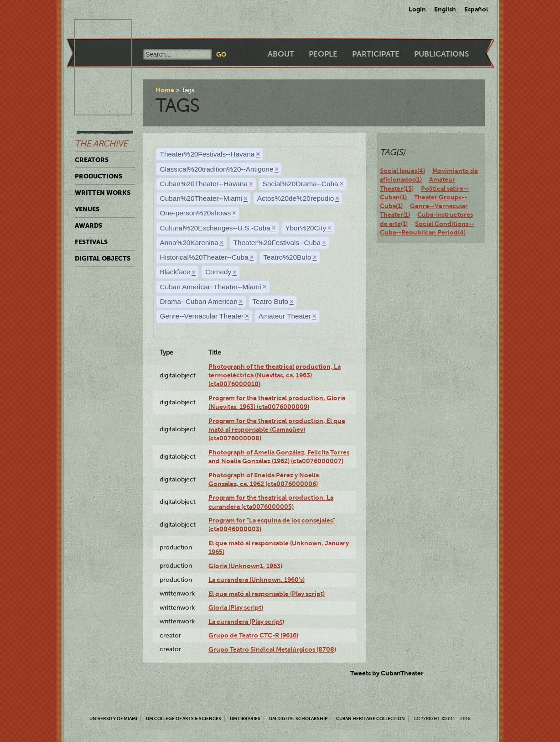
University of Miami (113, 718)
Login (417, 9)
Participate (376, 54)
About (281, 54)
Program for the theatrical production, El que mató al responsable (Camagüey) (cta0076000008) (277, 430)
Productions (99, 176)
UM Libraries (245, 718)
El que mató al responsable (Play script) (267, 594)
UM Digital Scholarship (298, 718)
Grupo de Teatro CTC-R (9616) (253, 635)
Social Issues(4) (402, 171)
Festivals (91, 242)
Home (165, 90)
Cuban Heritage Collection (371, 718)
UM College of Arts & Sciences (184, 718)
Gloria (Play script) (236, 607)
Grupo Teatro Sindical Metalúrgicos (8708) (272, 649)
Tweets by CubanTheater (387, 673)
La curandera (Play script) (246, 622)
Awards (88, 225)
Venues (87, 209)
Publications (441, 54)
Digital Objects (103, 258)
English (445, 9)
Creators (92, 160)
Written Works (103, 193)
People (323, 54)
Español (476, 9)
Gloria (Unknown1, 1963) (245, 566)
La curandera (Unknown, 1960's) (257, 580)
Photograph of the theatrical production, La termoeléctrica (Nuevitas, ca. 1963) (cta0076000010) (275, 375)
